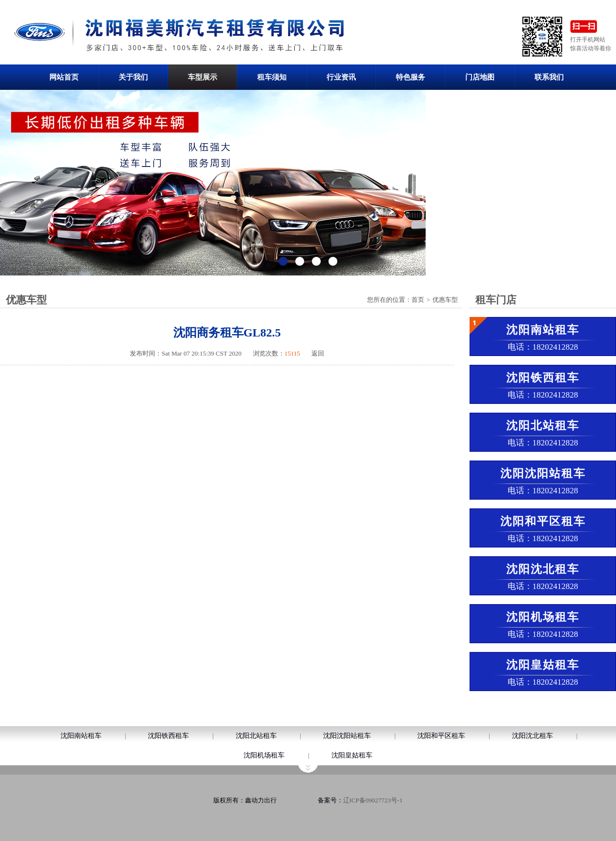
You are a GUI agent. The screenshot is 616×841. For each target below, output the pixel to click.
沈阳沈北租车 (533, 736)
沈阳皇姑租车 (352, 755)
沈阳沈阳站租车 (347, 736)
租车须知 (272, 77)
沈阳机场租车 (264, 755)
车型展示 (203, 77)
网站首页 (64, 77)
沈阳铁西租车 (168, 736)
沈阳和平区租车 (441, 736)
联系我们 (549, 77)
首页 (418, 300)
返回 (318, 353)
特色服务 (411, 77)
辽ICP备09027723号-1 (373, 800)
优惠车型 (445, 300)
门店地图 (480, 77)
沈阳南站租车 (81, 736)
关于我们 (133, 77)
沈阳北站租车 (256, 736)
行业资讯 (341, 77)
